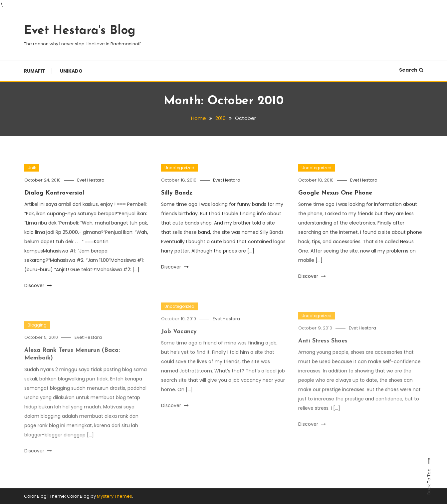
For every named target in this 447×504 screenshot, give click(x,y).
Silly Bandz (177, 193)
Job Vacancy (179, 338)
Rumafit (35, 71)
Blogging (37, 332)
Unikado (71, 71)
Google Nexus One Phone (335, 193)
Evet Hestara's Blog (80, 31)
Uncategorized (179, 168)
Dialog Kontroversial (54, 193)
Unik (32, 168)
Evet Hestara (91, 180)
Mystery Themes (114, 496)
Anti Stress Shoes (323, 348)
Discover (38, 285)
